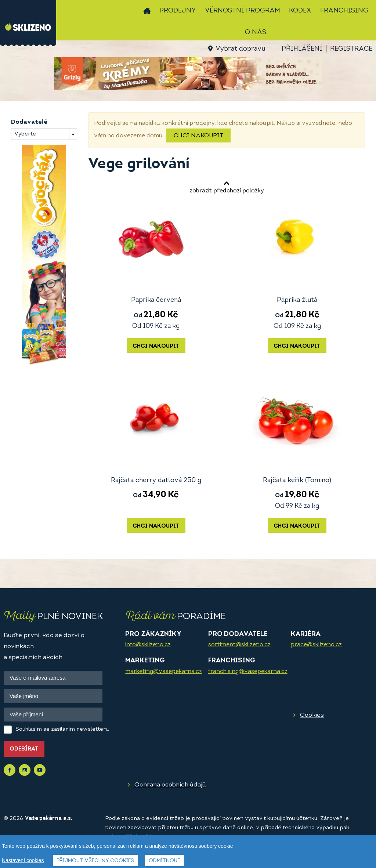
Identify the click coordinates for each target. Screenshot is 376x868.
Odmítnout (165, 861)
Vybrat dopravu (240, 49)
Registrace (351, 49)
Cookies (312, 715)
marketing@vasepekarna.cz (164, 672)
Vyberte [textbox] (25, 134)
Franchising (344, 11)
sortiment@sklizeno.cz (239, 645)
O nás (256, 32)
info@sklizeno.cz (148, 645)
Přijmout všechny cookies (95, 861)
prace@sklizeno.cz (316, 645)
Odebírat (24, 749)
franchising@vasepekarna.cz (248, 672)
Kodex (300, 11)
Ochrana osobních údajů (170, 785)
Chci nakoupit (198, 136)
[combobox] (44, 134)
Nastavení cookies (23, 860)
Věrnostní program (243, 11)
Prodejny (178, 11)
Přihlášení (302, 49)
